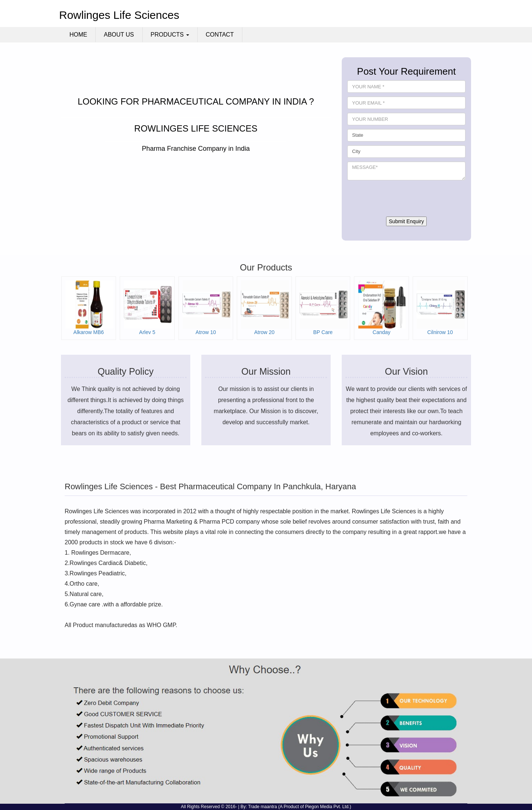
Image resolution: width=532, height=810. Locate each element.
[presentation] (403, 198)
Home (78, 35)
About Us (119, 35)
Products (170, 35)
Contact (220, 35)
